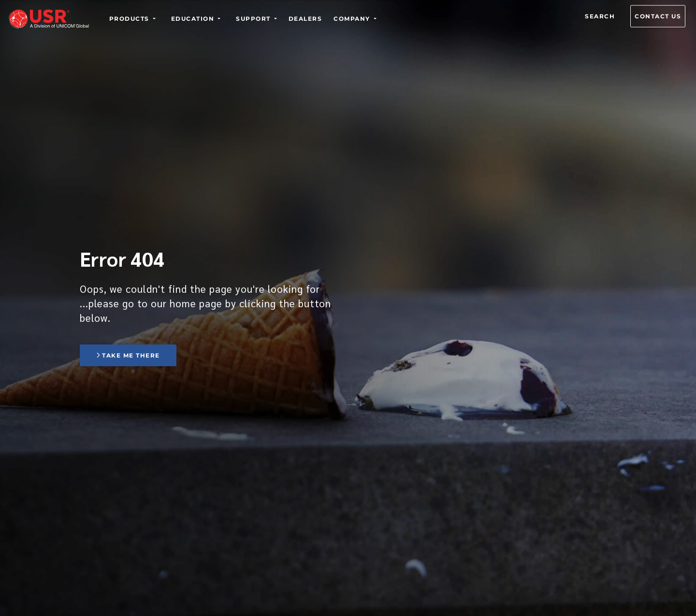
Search (600, 16)
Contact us (658, 16)
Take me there (128, 355)
